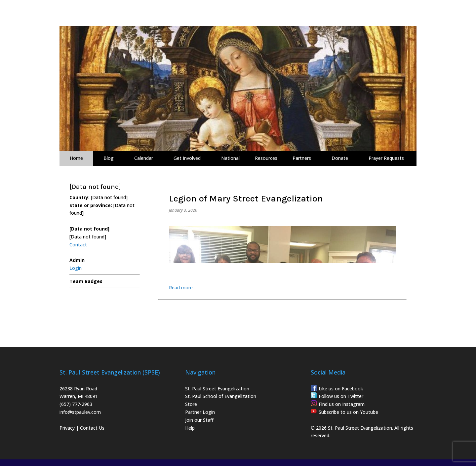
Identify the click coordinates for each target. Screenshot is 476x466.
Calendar (144, 158)
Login (76, 268)
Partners (302, 158)
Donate (340, 158)
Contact (78, 245)
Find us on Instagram (342, 404)
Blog (109, 158)
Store (191, 404)
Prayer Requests (386, 158)
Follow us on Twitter (341, 396)
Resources (266, 158)
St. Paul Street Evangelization (217, 389)
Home (76, 158)
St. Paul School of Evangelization (221, 396)
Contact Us (92, 428)
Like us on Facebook (341, 389)
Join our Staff (199, 420)
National (230, 158)
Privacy (67, 428)
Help (190, 428)
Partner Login (200, 412)
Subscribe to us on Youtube (348, 412)
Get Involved (187, 158)
